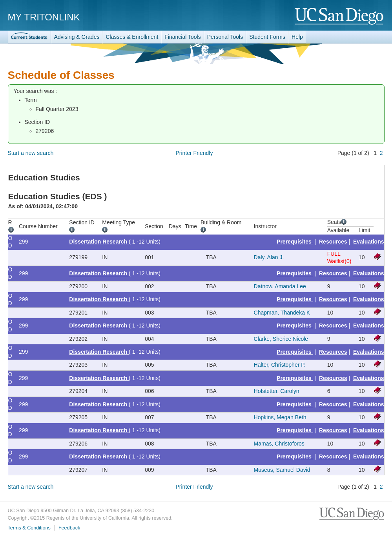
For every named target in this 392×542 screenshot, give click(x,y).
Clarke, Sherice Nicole (281, 339)
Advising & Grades (77, 37)
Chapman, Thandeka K (282, 313)
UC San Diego (340, 17)
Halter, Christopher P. (280, 365)
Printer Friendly (194, 153)
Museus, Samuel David (282, 470)
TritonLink (29, 37)
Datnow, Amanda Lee (280, 286)
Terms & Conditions (29, 528)
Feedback (69, 528)
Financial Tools (182, 37)
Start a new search (31, 153)
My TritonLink (44, 17)
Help (297, 37)
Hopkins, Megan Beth (280, 417)
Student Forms (267, 37)
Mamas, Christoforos (279, 444)
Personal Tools (225, 37)
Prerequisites (295, 242)
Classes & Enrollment (132, 37)
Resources (333, 242)
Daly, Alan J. (269, 257)
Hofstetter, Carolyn (277, 391)
